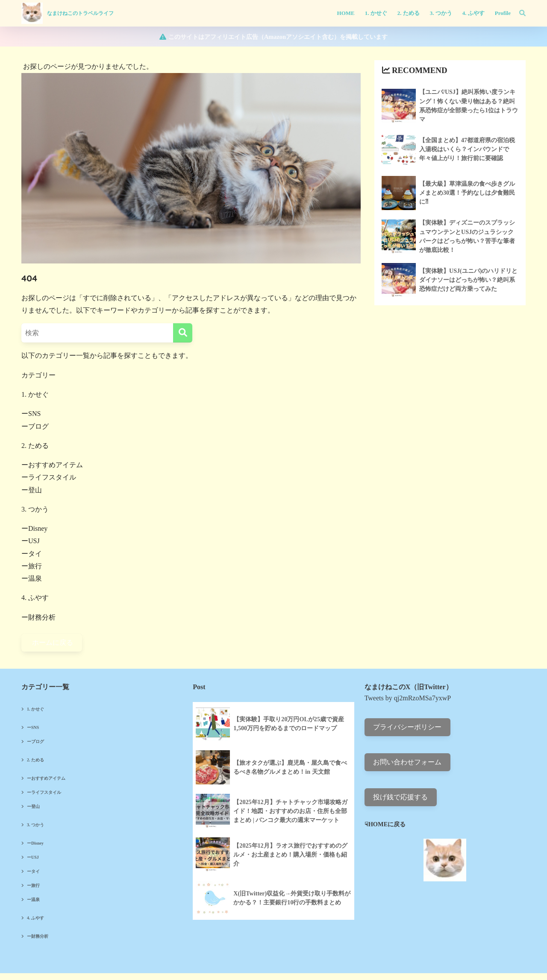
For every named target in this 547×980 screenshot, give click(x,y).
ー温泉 (32, 578)
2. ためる (35, 446)
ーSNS (31, 414)
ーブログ (35, 426)
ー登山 (32, 490)
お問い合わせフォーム (407, 762)
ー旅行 (32, 566)
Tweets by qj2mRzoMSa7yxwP (408, 698)
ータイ (32, 554)
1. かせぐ (35, 394)
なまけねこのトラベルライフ (80, 13)
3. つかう (35, 509)
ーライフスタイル (49, 477)
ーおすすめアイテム (52, 465)
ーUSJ (31, 541)
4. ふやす (35, 598)
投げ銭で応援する (400, 797)
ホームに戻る (52, 642)
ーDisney (34, 528)
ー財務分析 (38, 617)
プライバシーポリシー (407, 727)
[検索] (518, 13)
